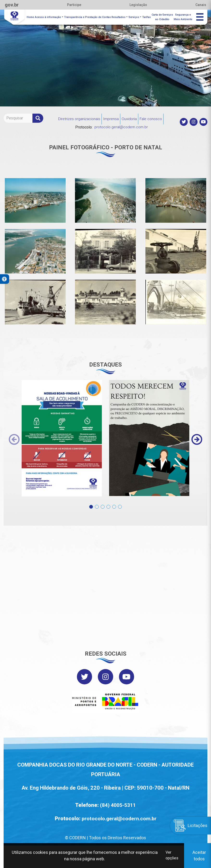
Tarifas (147, 17)
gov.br (12, 5)
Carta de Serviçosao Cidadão (163, 17)
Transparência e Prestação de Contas (88, 17)
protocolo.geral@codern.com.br (121, 126)
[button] (91, 504)
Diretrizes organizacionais (78, 118)
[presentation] (14, 438)
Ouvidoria (130, 118)
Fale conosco (152, 118)
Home (31, 17)
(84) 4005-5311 (118, 805)
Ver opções (172, 855)
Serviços (134, 17)
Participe (74, 5)
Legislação (138, 5)
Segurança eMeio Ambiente (183, 17)
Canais (201, 5)
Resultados (119, 17)
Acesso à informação (49, 17)
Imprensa (111, 118)
